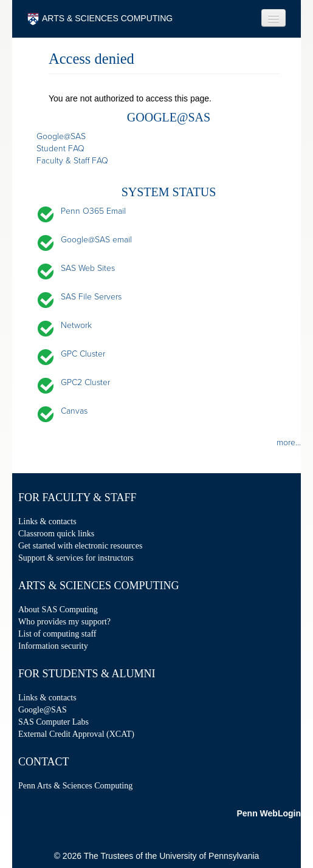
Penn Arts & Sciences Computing (75, 786)
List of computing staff (57, 634)
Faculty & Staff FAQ (72, 161)
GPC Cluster (83, 354)
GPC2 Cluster (85, 382)
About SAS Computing (58, 610)
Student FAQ (60, 149)
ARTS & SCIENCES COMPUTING (100, 19)
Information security (53, 646)
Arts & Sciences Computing (98, 586)
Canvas (74, 411)
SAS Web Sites (88, 268)
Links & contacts (47, 521)
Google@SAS (61, 136)
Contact (44, 762)
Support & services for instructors (76, 558)
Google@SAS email (96, 240)
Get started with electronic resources (80, 546)
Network (76, 325)
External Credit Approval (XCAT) (76, 734)
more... (289, 443)
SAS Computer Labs (53, 722)
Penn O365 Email (93, 211)
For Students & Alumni (87, 674)
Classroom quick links (56, 534)
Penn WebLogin (269, 813)
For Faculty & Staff (77, 497)
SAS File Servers (91, 297)
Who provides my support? (64, 622)
